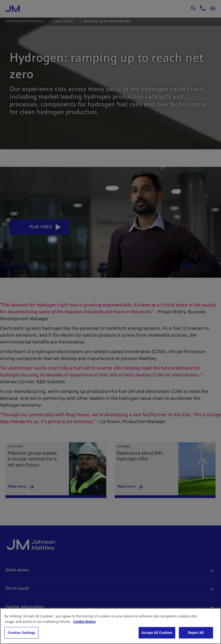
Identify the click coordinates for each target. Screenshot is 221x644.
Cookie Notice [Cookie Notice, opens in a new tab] (84, 622)
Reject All (196, 633)
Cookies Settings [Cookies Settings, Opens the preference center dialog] (21, 633)
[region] (110, 626)
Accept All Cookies (157, 633)
